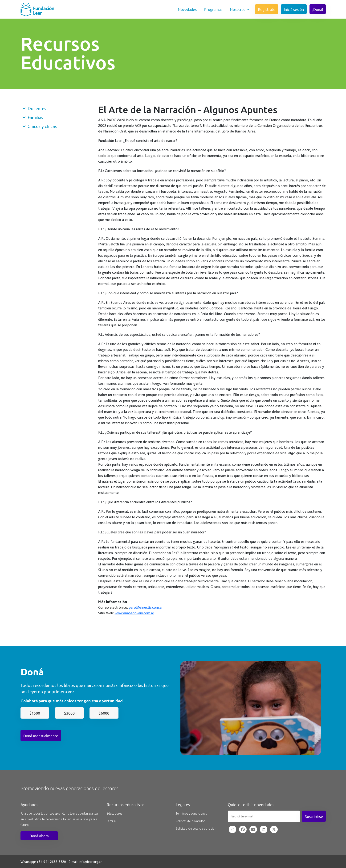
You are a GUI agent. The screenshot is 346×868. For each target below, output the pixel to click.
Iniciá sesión (294, 9)
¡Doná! (318, 9)
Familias (33, 117)
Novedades (187, 9)
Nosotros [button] (240, 9)
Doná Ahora (39, 836)
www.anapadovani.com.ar (134, 613)
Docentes (34, 108)
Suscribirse (314, 816)
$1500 (35, 713)
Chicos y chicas (40, 126)
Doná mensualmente (41, 736)
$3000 (69, 713)
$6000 (104, 713)
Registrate (267, 9)
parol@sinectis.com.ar (146, 607)
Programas (213, 9)
